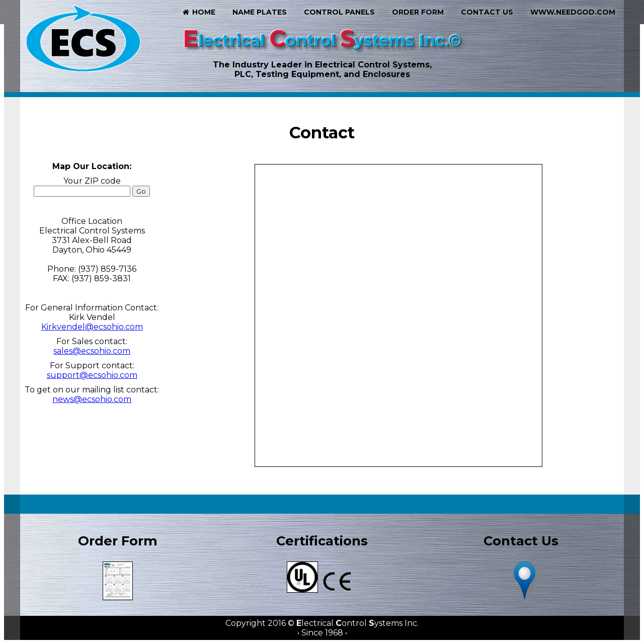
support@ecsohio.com (92, 375)
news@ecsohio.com (92, 399)
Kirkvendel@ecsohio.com (92, 327)
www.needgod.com (573, 12)
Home (198, 12)
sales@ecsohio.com (92, 351)
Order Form (418, 12)
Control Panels (339, 12)
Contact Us (487, 12)
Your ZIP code (92, 181)
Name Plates (260, 12)
